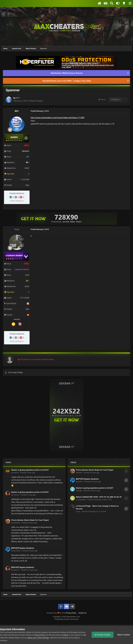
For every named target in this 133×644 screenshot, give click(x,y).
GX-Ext (16, 473)
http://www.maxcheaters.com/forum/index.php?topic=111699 (58, 118)
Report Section (37, 101)
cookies (65, 635)
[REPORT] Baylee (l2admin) (23, 548)
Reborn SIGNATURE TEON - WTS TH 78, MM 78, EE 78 (99, 497)
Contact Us (82, 613)
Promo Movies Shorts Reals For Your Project (30, 520)
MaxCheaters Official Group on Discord (67, 73)
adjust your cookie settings (38, 638)
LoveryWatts (81, 500)
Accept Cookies (103, 635)
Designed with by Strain (56, 613)
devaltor (17, 523)
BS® (18, 98)
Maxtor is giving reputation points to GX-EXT (30, 470)
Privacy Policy (71, 613)
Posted (28, 473)
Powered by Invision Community (67, 619)
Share (102, 100)
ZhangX (79, 491)
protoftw (17, 551)
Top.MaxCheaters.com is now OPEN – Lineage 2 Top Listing (67, 81)
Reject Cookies (123, 635)
